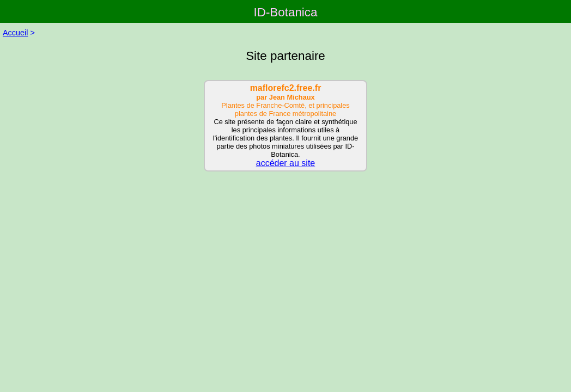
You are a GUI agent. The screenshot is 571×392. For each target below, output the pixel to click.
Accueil (15, 33)
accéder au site (286, 163)
